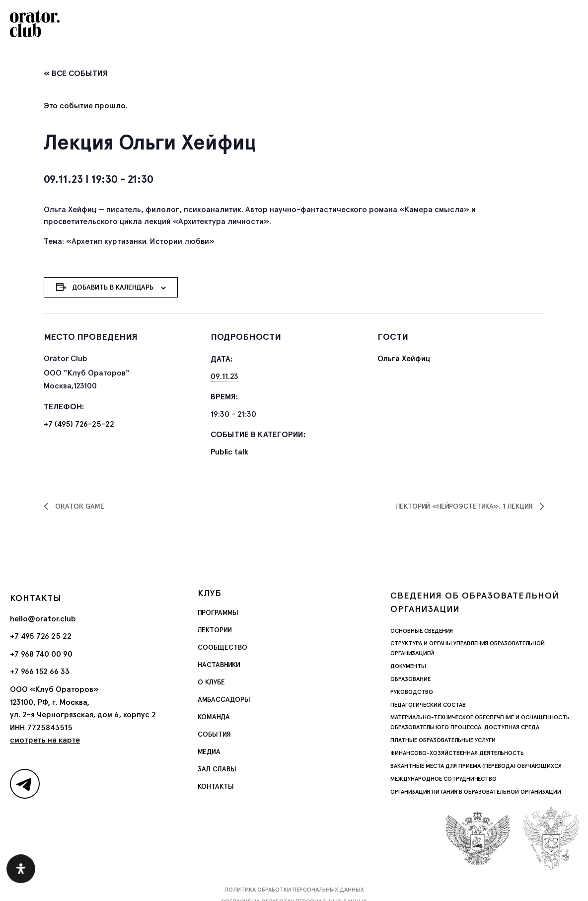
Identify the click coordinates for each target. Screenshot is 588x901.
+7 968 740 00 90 (41, 654)
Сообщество (222, 647)
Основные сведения (422, 631)
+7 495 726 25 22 (41, 636)
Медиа (209, 751)
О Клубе (211, 682)
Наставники (219, 665)
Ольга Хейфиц (404, 358)
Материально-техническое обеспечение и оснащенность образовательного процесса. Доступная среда (480, 722)
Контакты (216, 786)
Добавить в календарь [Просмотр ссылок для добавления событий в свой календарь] (113, 287)
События (214, 734)
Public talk (229, 452)
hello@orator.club (43, 619)
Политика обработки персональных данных (294, 890)
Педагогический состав (428, 705)
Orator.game (79, 506)
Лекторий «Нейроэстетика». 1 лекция (465, 506)
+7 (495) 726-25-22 (79, 424)
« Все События (76, 73)
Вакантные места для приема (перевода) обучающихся (476, 766)
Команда (214, 717)
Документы (408, 666)
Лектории (215, 630)
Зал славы (217, 769)
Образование (410, 679)
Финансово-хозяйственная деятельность (457, 753)
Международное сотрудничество (443, 779)
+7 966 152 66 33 (40, 671)
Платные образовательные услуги (443, 740)
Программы (218, 612)
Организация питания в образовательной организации (476, 792)
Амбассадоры (224, 699)
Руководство (412, 692)
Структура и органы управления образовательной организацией (468, 648)
